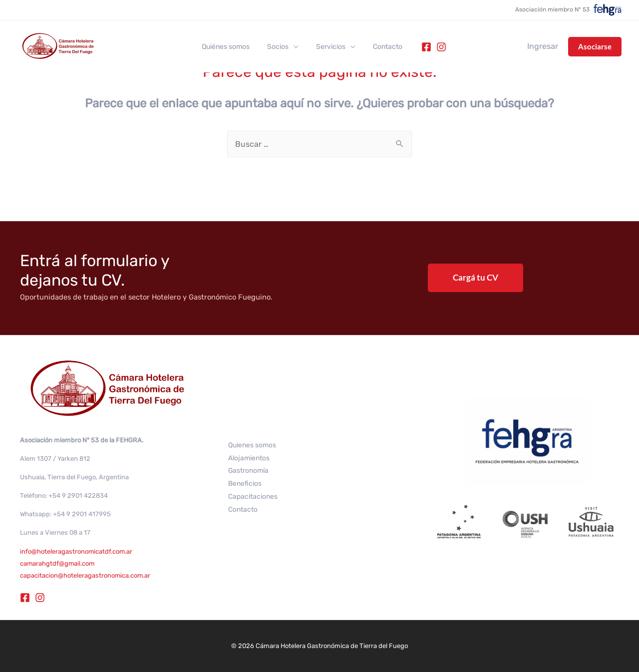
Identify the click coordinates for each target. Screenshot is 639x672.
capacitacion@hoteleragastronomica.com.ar (86, 575)
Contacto (383, 47)
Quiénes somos (231, 47)
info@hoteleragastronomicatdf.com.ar (77, 551)
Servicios (329, 47)
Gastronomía (249, 471)
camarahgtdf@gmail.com (58, 563)
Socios (280, 47)
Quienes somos (252, 445)
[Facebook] (419, 47)
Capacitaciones (253, 497)
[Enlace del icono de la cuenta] (543, 46)
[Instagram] (434, 47)
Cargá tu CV (476, 277)
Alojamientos (249, 458)
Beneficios (245, 484)
